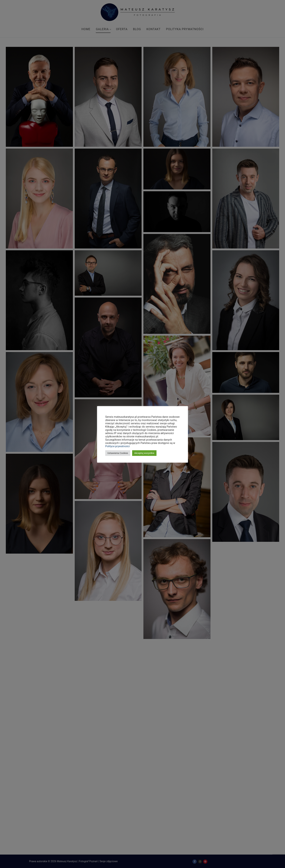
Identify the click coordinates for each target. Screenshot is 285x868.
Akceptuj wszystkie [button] (144, 453)
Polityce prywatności (118, 446)
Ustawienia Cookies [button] (118, 453)
